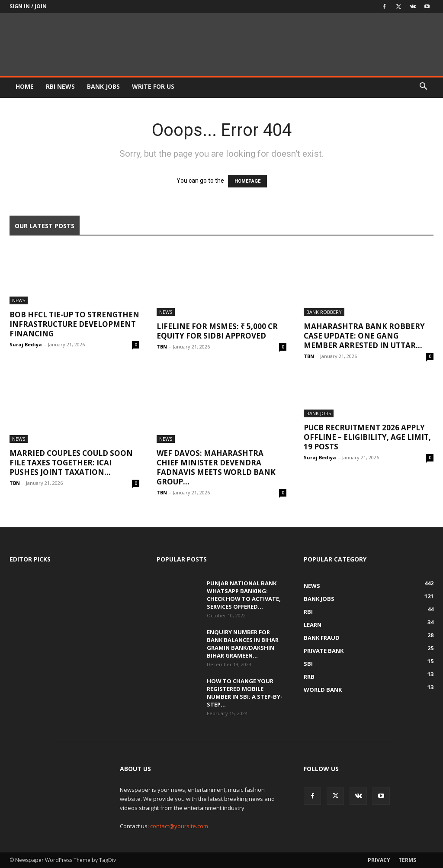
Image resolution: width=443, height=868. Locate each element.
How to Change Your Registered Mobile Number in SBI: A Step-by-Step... (245, 693)
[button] (423, 87)
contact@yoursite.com (179, 826)
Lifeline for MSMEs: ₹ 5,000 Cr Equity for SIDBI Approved (217, 331)
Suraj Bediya (26, 344)
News (19, 300)
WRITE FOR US (153, 86)
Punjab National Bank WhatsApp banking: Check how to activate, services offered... (244, 595)
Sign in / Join (28, 6)
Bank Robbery (324, 312)
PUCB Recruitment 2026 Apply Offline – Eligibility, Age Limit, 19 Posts (367, 437)
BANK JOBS (103, 86)
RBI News (60, 86)
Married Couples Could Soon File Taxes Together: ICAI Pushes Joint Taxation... (71, 463)
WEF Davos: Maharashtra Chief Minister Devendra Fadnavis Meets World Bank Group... (216, 467)
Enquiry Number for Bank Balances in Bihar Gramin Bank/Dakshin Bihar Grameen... (243, 644)
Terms (407, 860)
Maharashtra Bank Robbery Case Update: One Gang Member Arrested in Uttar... (364, 336)
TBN (162, 347)
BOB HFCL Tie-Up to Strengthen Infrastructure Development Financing (74, 324)
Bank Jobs (319, 413)
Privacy (379, 860)
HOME (25, 86)
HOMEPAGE (247, 181)
